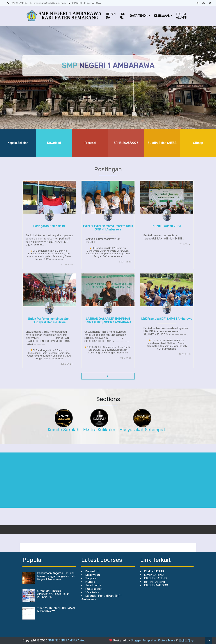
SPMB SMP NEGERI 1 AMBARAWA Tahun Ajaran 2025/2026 (53, 594)
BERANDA (111, 16)
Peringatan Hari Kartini (49, 226)
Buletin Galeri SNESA (162, 143)
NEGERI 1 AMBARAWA (108, 66)
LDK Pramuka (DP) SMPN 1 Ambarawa (167, 319)
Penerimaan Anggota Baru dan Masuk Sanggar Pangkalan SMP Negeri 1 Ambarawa (56, 576)
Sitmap (198, 143)
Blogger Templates (144, 640)
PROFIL (122, 16)
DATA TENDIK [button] (139, 16)
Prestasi (90, 143)
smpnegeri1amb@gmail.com (48, 3)
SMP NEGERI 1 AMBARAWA (85, 3)
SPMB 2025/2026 (126, 143)
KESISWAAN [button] (162, 16)
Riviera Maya (167, 640)
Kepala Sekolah (18, 143)
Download (54, 143)
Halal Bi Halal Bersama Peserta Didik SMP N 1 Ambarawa (108, 228)
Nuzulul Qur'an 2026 (167, 226)
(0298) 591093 (17, 3)
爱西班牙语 (186, 640)
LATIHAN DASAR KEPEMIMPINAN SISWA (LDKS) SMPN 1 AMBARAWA (108, 321)
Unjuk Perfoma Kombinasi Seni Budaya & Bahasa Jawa (49, 321)
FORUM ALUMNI (181, 16)
